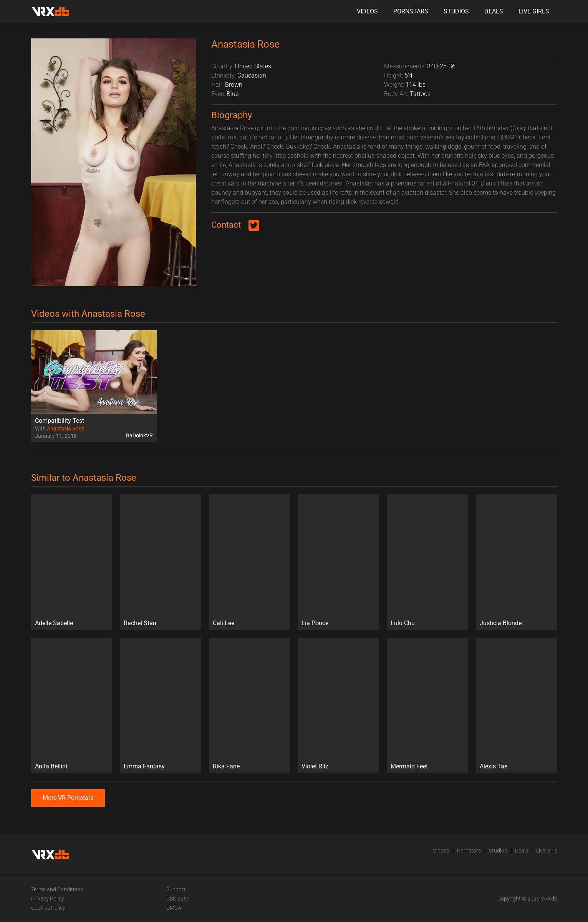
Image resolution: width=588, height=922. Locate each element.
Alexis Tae (494, 766)
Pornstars (411, 11)
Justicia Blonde (501, 623)
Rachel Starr (140, 623)
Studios (456, 11)
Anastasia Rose (65, 429)
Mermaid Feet (409, 766)
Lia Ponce (315, 623)
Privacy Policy (48, 899)
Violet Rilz (315, 766)
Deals (494, 11)
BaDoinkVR (139, 435)
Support (176, 889)
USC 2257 (178, 899)
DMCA (174, 908)
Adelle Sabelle (54, 623)
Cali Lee (224, 623)
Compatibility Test (60, 421)
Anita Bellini (51, 766)
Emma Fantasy (144, 766)
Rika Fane (226, 766)
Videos (367, 11)
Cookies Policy (48, 908)
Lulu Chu (403, 623)
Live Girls (534, 11)
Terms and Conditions (57, 889)
